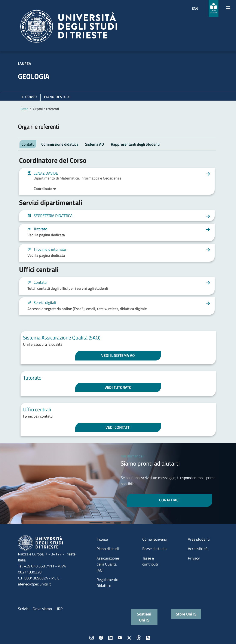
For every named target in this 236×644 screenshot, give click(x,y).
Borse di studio (154, 549)
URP (59, 609)
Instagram (92, 638)
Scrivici (24, 609)
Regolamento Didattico (107, 583)
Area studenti (199, 539)
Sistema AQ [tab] (95, 144)
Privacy (194, 558)
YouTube (120, 638)
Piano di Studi (57, 97)
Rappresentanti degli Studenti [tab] (135, 144)
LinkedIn (110, 638)
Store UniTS (186, 614)
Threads (139, 638)
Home (24, 109)
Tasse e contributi (150, 561)
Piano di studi (108, 549)
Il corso (29, 97)
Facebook (101, 638)
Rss (148, 638)
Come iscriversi (154, 539)
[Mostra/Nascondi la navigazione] (228, 8)
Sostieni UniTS (144, 617)
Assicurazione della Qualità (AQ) (108, 564)
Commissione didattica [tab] (60, 144)
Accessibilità (198, 549)
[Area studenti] (214, 8)
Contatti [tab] (28, 144)
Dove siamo (42, 609)
